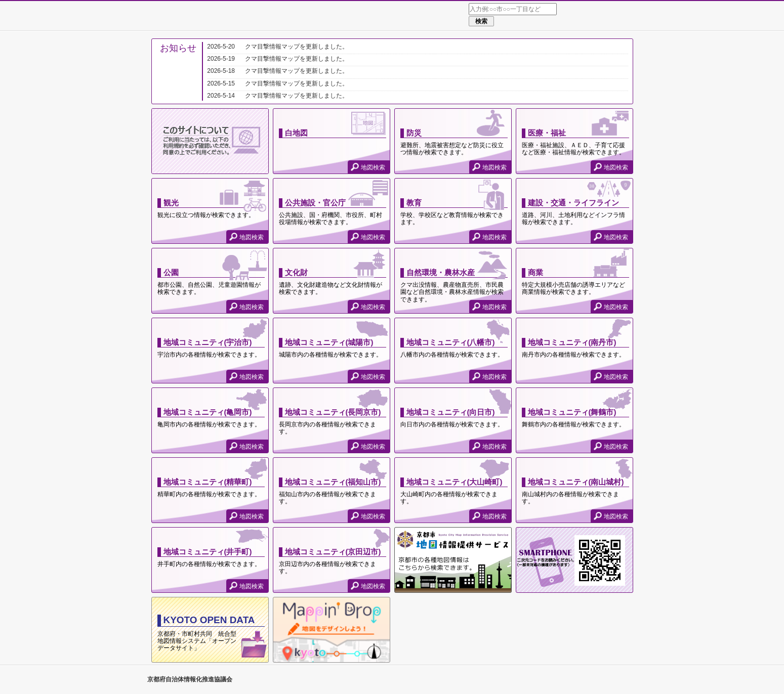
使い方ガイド (617, 16)
